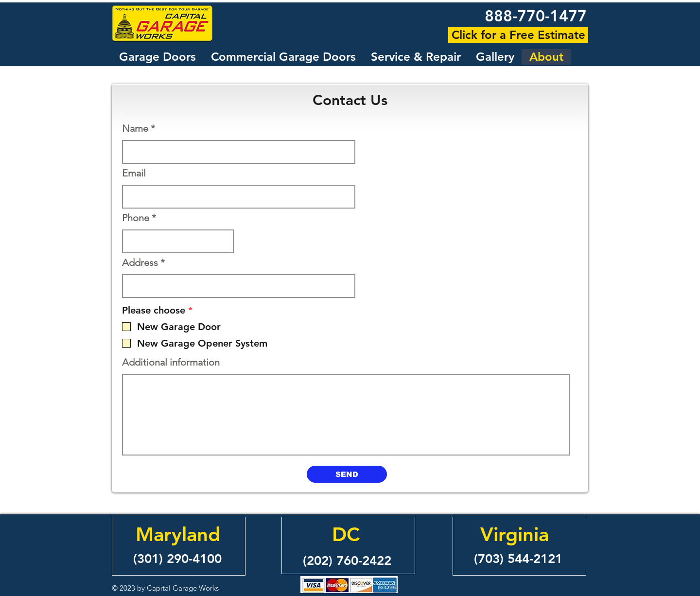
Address (140, 263)
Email (134, 173)
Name (135, 128)
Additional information (171, 362)
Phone (136, 218)
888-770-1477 (536, 16)
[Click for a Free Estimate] (518, 35)
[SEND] (347, 474)
